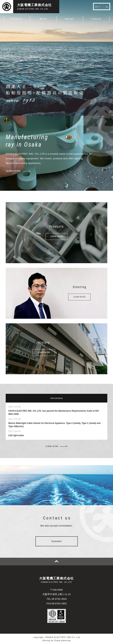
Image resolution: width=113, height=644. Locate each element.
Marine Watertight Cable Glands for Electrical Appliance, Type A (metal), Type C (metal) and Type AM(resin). (54, 425)
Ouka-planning (62, 640)
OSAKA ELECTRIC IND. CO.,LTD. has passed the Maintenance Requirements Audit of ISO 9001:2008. (54, 412)
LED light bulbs (16, 435)
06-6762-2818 (59, 599)
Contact (57, 541)
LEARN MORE (57, 236)
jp (107, 6)
